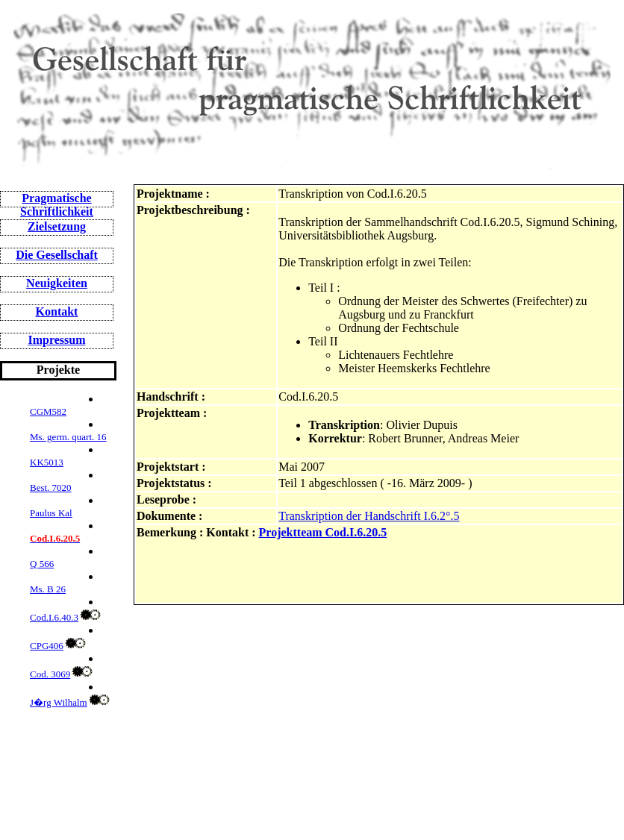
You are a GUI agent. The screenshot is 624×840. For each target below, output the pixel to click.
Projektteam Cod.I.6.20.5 (323, 532)
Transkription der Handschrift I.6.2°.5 (369, 516)
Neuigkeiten (57, 283)
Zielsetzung (57, 226)
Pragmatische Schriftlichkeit (57, 205)
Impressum (56, 340)
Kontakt (57, 311)
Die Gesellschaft (57, 255)
